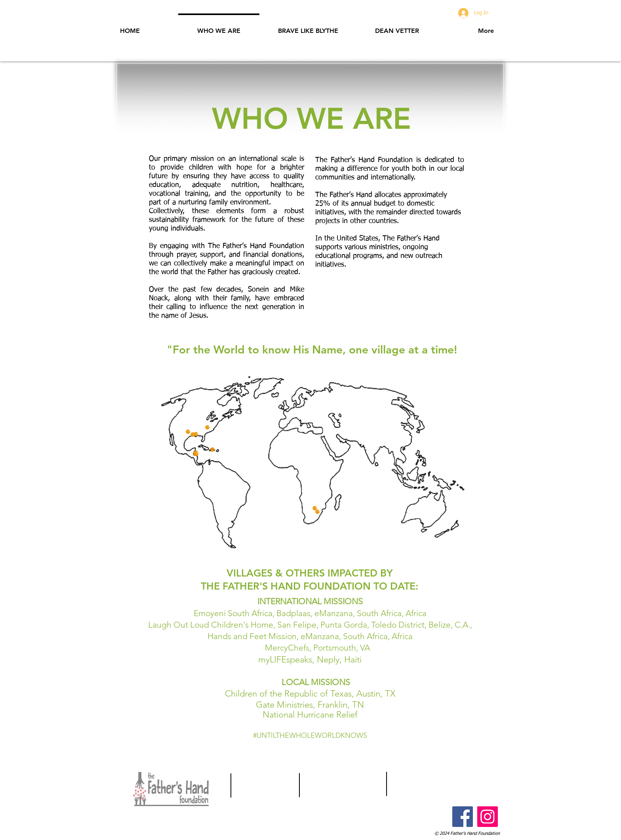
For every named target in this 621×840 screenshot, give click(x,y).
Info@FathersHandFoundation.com (436, 783)
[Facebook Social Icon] (463, 817)
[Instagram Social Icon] (488, 817)
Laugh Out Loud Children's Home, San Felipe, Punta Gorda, (260, 625)
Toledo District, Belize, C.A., (422, 625)
